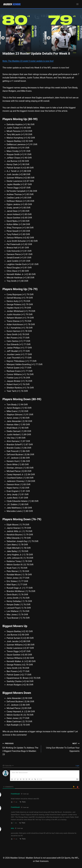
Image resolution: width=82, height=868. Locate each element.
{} (38, 779)
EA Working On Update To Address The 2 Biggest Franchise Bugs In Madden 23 (21, 749)
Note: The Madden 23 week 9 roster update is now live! (28, 61)
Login (77, 766)
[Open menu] (77, 4)
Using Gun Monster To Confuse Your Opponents (61, 747)
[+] (41, 779)
